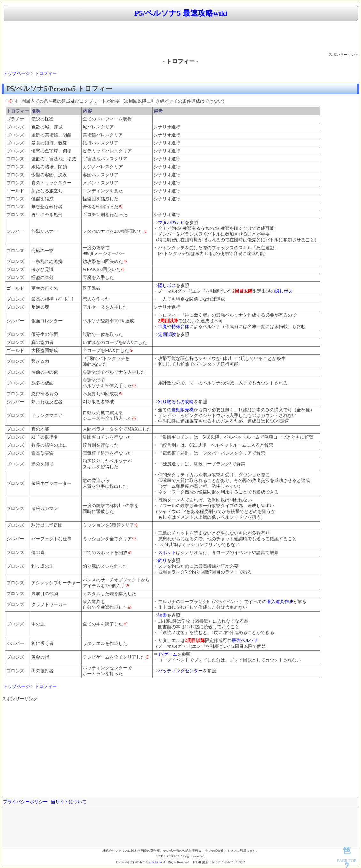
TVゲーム (168, 654)
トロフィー (46, 73)
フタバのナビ (171, 223)
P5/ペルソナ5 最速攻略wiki (181, 13)
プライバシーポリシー (25, 802)
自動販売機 (183, 410)
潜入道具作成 (280, 602)
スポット (167, 553)
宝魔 (162, 327)
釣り (162, 561)
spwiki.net (156, 862)
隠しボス (167, 285)
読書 (162, 615)
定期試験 (167, 335)
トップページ (17, 73)
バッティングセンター (180, 671)
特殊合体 (180, 327)
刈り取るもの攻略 (176, 402)
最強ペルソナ (245, 641)
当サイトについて (69, 802)
